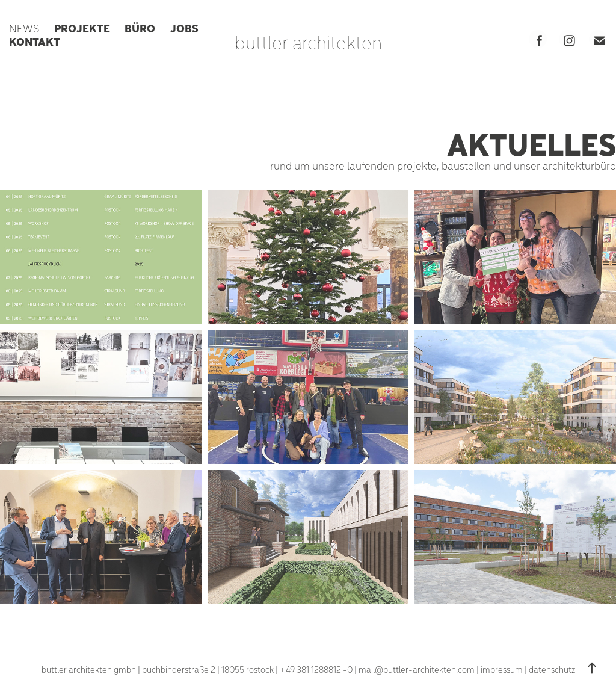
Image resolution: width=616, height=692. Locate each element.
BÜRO (140, 28)
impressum (502, 669)
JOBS (184, 28)
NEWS (24, 28)
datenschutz (552, 669)
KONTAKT (35, 41)
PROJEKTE (82, 28)
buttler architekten (308, 42)
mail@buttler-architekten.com (417, 669)
